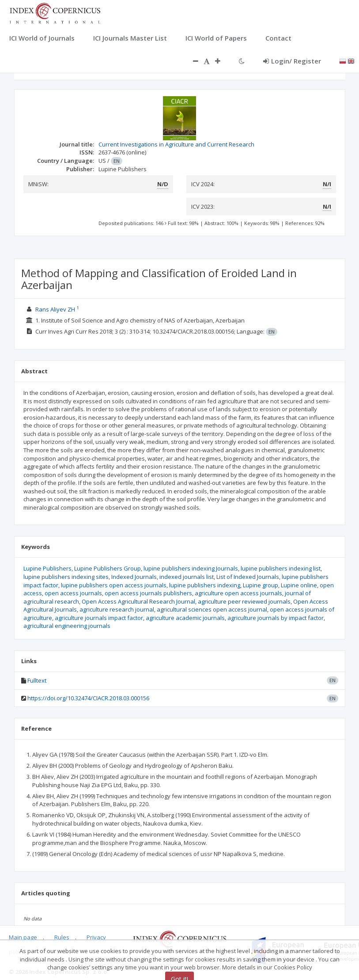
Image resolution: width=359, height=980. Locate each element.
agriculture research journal (117, 609)
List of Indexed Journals (248, 577)
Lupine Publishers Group (108, 568)
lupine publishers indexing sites (66, 577)
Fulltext (37, 680)
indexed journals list (187, 577)
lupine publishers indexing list (281, 568)
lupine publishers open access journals (114, 585)
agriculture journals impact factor (99, 618)
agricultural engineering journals (67, 626)
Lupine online (299, 585)
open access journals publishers (148, 593)
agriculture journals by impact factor (276, 618)
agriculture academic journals (185, 618)
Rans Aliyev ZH (55, 309)
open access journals (73, 593)
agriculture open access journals (238, 593)
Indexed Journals (134, 577)
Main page (23, 937)
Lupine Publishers (47, 568)
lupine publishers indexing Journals (191, 568)
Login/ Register (292, 61)
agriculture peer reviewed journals (244, 601)
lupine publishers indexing (205, 585)
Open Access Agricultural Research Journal (138, 601)
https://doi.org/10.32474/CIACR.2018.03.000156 (88, 698)
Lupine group (261, 585)
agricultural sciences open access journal (212, 609)
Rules (62, 937)
